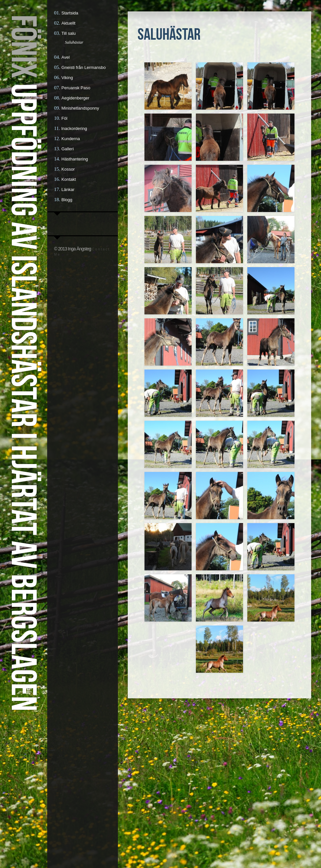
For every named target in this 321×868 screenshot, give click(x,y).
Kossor (68, 169)
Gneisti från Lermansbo (84, 67)
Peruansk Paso (76, 88)
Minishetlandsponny (80, 108)
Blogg (67, 200)
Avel (66, 57)
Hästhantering (75, 159)
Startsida (70, 13)
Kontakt (69, 179)
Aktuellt (69, 23)
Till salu (69, 33)
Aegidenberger (76, 98)
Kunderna (71, 139)
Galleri (68, 149)
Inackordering (74, 128)
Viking (67, 78)
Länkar (68, 190)
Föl (65, 118)
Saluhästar (74, 42)
